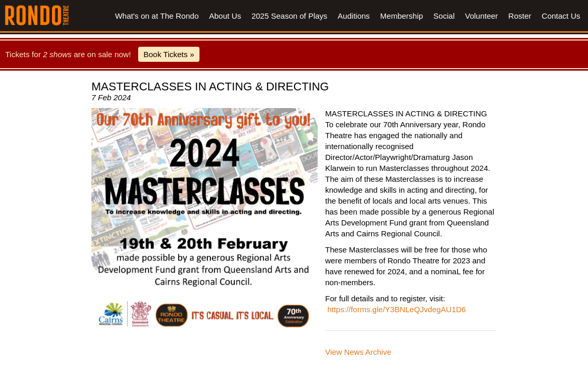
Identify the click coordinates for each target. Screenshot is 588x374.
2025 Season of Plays (289, 16)
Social (444, 16)
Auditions (354, 16)
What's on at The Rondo (157, 16)
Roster (520, 16)
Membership (402, 16)
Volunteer (481, 16)
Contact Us (561, 16)
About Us (225, 16)
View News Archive (358, 352)
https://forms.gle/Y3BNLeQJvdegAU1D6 (397, 309)
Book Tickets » (169, 54)
